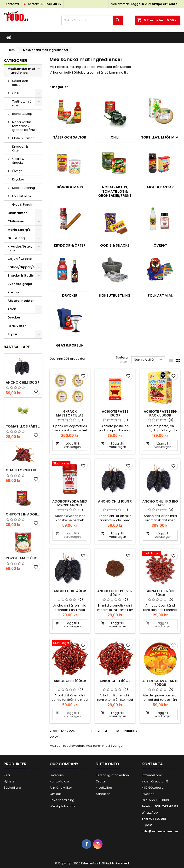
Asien (12, 309)
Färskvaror (17, 326)
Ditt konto (107, 764)
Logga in (137, 4)
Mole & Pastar (23, 138)
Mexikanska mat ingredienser (21, 71)
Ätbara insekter (21, 301)
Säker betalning (62, 800)
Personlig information (112, 775)
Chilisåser (16, 221)
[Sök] (92, 20)
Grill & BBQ (16, 238)
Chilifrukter (17, 213)
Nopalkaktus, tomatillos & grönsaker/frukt (24, 126)
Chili (15, 93)
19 (117, 731)
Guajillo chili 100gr (23, 470)
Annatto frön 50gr (160, 593)
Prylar (12, 334)
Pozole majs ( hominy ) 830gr (23, 558)
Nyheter (10, 781)
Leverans (57, 775)
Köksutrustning (24, 188)
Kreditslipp (104, 788)
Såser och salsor (20, 83)
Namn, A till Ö (149, 360)
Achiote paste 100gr (115, 413)
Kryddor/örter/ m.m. (20, 248)
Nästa (132, 731)
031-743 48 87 (51, 4)
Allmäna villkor (61, 788)
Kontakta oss (60, 781)
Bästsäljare (17, 347)
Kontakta (12, 4)
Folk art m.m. (22, 196)
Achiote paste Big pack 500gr (160, 413)
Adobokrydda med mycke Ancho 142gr (70, 505)
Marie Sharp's (19, 230)
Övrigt (17, 171)
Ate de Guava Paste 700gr (160, 683)
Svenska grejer (20, 284)
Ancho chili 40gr (70, 591)
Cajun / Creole (20, 259)
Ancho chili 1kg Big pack (160, 503)
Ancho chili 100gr (23, 382)
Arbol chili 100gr (70, 681)
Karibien (14, 292)
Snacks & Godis (20, 275)
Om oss (56, 794)
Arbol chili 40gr (115, 681)
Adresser (103, 794)
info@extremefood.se (160, 831)
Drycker (18, 179)
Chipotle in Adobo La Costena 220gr (23, 514)
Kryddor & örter (20, 148)
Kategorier (15, 61)
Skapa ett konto (165, 4)
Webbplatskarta (62, 806)
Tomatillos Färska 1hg (23, 426)
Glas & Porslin (23, 205)
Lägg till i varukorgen (68, 445)
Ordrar (101, 781)
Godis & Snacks (18, 161)
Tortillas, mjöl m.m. (22, 103)
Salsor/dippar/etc (23, 267)
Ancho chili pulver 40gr (115, 593)
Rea (7, 775)
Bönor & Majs (22, 114)
